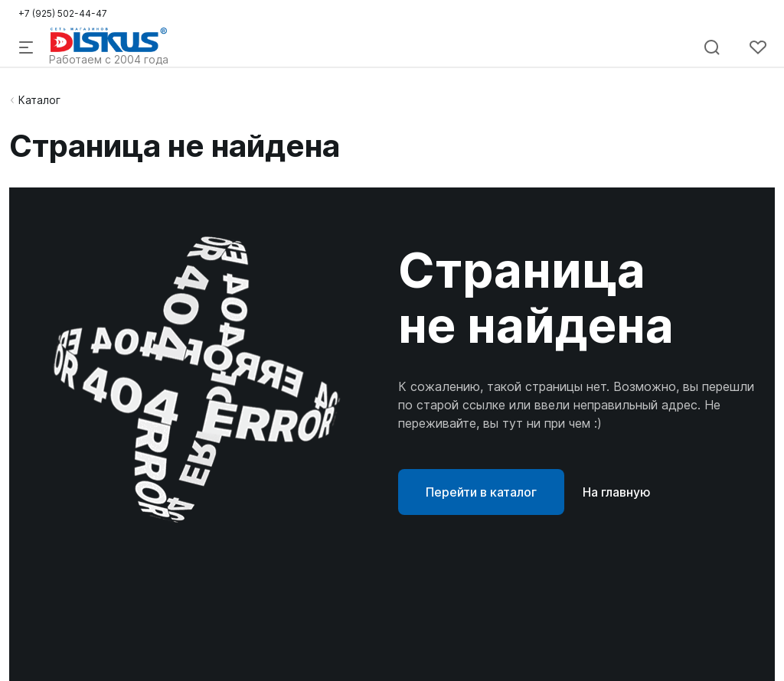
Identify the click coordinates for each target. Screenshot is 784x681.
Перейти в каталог (481, 492)
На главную (617, 492)
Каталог (39, 100)
